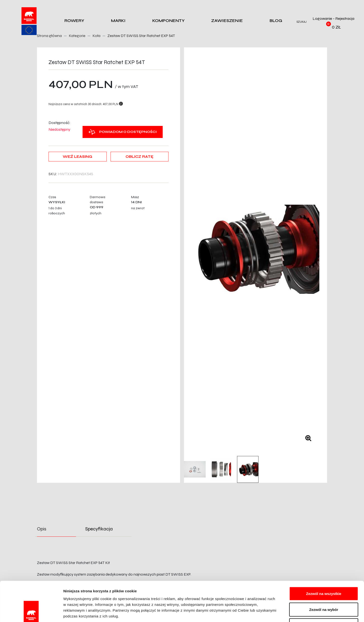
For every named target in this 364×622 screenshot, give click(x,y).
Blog (276, 21)
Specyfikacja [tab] (99, 529)
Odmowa (324, 590)
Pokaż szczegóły (258, 612)
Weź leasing (77, 157)
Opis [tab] (42, 529)
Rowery (74, 21)
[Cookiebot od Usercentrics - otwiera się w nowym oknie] (31, 613)
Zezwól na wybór (324, 575)
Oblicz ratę (140, 157)
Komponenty (168, 21)
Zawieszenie (227, 21)
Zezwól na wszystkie (324, 559)
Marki (118, 21)
